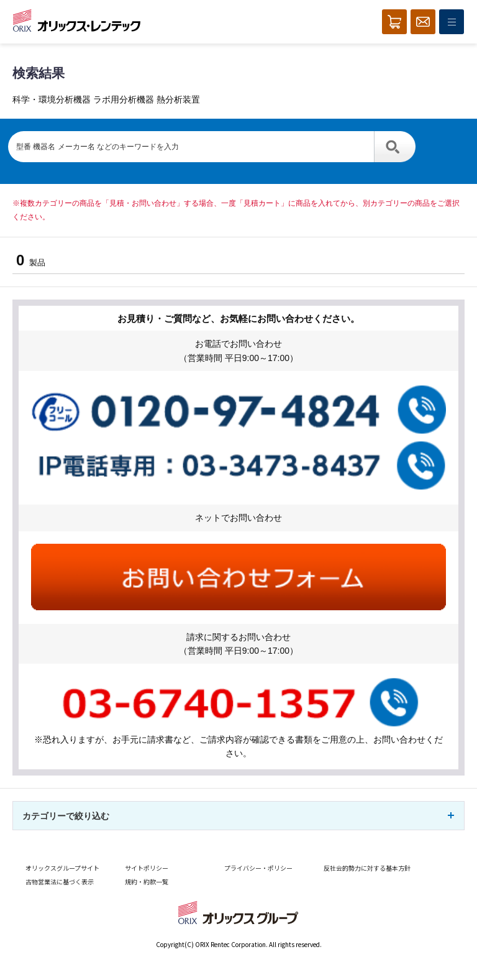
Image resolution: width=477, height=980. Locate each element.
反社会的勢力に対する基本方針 (367, 868)
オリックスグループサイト (62, 868)
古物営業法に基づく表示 (60, 882)
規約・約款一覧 (147, 882)
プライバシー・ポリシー (258, 868)
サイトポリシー (147, 868)
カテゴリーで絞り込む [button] (66, 816)
